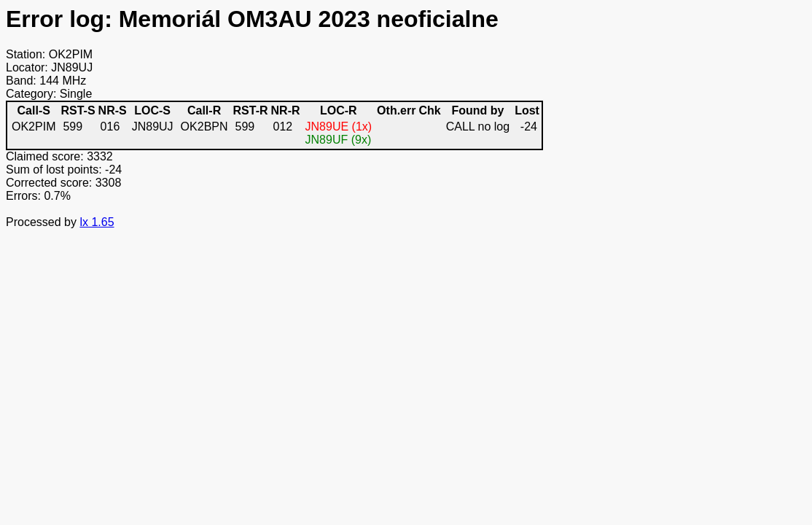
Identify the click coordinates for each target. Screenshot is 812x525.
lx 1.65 (97, 222)
